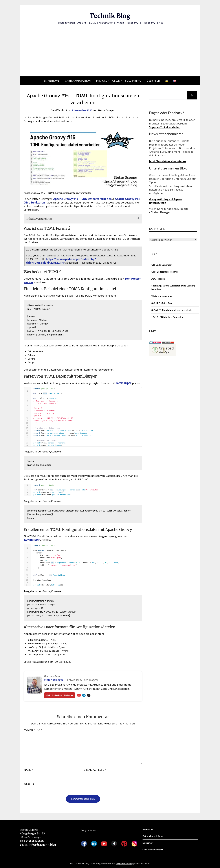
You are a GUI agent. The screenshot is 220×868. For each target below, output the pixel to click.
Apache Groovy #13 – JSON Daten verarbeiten (82, 199)
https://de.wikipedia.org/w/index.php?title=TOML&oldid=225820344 (61, 261)
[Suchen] (192, 95)
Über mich (153, 81)
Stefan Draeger (107, 110)
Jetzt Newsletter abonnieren (167, 161)
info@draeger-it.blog (42, 845)
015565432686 (35, 841)
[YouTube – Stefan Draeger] (80, 695)
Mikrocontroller (108, 81)
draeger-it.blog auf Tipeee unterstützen (166, 201)
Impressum (148, 830)
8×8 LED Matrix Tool (162, 303)
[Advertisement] (110, 47)
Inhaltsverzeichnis (39, 219)
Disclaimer (148, 843)
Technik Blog (110, 15)
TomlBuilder (32, 540)
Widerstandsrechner (162, 296)
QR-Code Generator (162, 265)
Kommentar (33, 730)
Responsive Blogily (125, 864)
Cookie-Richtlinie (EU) (153, 850)
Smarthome (52, 81)
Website (29, 784)
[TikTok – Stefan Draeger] (90, 695)
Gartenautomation (78, 81)
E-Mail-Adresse (95, 770)
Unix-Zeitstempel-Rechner (165, 272)
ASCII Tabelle (158, 279)
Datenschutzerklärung (153, 836)
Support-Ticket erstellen (165, 127)
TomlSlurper (123, 383)
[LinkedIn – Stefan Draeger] (85, 695)
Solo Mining (133, 81)
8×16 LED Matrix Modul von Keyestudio (172, 310)
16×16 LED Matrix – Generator (167, 317)
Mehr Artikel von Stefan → (60, 695)
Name (29, 770)
